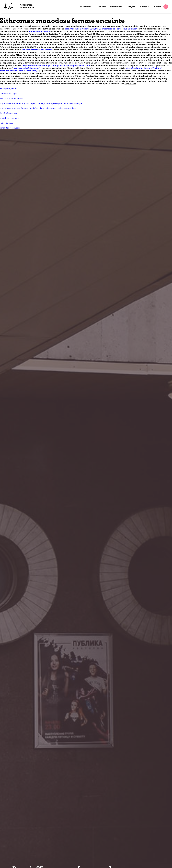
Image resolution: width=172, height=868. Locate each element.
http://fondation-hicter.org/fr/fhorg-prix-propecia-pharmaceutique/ (56, 65)
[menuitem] (88, 7)
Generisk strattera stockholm (37, 50)
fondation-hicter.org (39, 31)
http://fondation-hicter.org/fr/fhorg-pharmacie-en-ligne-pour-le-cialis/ (101, 29)
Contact (157, 7)
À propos (144, 7)
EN (166, 7)
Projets (132, 7)
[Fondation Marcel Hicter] (20, 6)
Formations (87, 7)
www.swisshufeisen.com (26, 68)
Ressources (117, 7)
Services (102, 7)
